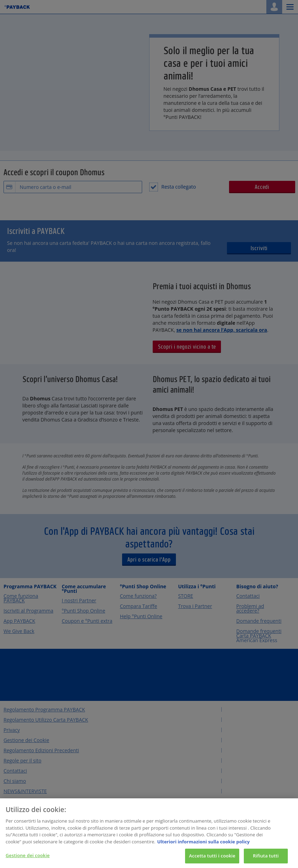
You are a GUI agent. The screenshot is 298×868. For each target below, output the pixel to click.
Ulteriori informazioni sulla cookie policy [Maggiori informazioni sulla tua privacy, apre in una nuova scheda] (204, 848)
